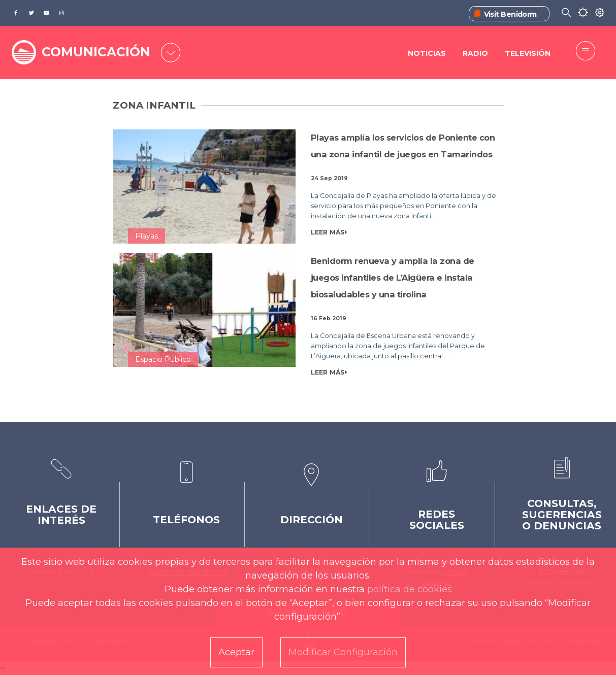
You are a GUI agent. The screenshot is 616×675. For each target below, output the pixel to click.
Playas (147, 236)
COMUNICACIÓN (96, 52)
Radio (475, 53)
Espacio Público (163, 359)
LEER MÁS (329, 232)
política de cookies (410, 589)
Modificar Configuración (343, 652)
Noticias (427, 53)
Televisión (528, 53)
